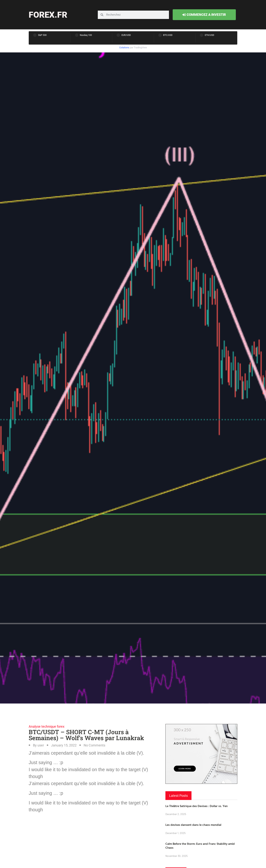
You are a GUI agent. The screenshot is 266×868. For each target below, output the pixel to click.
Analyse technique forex (47, 726)
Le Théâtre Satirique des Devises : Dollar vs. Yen (197, 806)
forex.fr (48, 15)
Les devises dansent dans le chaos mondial (193, 825)
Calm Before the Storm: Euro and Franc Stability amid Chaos (200, 846)
